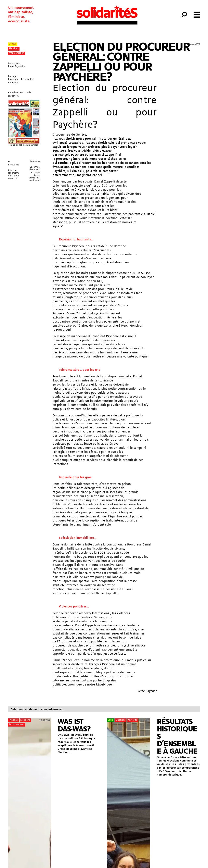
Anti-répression (16, 53)
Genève (12, 44)
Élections (14, 49)
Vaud (110, 720)
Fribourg (13, 720)
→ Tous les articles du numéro (23, 145)
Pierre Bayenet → (17, 67)
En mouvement (17, 725)
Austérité (133, 720)
